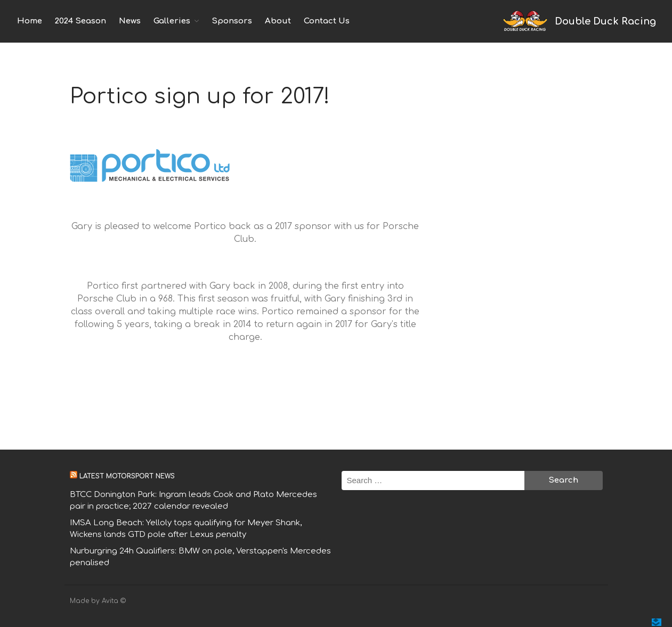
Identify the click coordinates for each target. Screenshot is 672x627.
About (278, 21)
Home (30, 21)
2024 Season (80, 21)
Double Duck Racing (605, 21)
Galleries (172, 21)
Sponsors (232, 21)
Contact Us (327, 21)
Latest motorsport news (127, 476)
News (130, 21)
